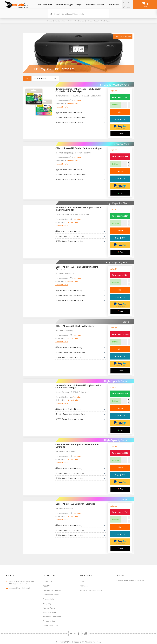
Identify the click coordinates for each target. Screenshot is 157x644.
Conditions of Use (50, 625)
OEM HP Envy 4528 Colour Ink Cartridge (75, 504)
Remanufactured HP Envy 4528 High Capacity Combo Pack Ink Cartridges (78, 90)
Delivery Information (52, 590)
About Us (47, 586)
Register (128, 7)
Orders (83, 581)
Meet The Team (49, 612)
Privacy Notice (49, 621)
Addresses (84, 586)
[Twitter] (71, 634)
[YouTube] (86, 634)
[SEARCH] (82, 14)
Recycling (47, 603)
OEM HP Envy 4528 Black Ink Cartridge (75, 326)
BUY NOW (120, 119)
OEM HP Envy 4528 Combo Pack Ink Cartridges (78, 148)
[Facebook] (79, 634)
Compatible (40, 78)
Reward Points (49, 608)
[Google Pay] (120, 134)
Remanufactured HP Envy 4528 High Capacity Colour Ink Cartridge (78, 386)
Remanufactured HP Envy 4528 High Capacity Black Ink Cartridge (78, 209)
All (27, 78)
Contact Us (47, 581)
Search (51, 14)
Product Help (48, 599)
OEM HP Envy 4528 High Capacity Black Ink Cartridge (77, 268)
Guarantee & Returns (52, 595)
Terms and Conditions (52, 617)
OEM (54, 78)
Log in (127, 2)
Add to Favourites (123, 37)
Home (50, 21)
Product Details (62, 107)
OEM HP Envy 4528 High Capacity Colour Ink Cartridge (77, 446)
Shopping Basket (145, 5)
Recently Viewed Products (91, 590)
